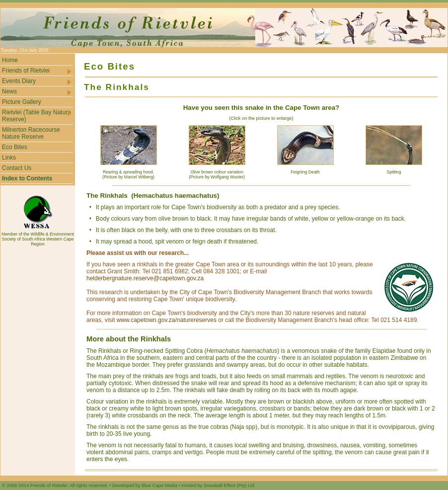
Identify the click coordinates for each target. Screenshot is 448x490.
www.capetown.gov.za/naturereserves (167, 320)
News (37, 92)
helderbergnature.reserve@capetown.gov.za (145, 278)
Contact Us (17, 168)
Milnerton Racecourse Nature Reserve (31, 133)
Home (10, 60)
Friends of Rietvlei (37, 71)
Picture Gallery (22, 102)
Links (9, 158)
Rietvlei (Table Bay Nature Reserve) (37, 116)
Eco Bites (15, 147)
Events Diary (37, 81)
